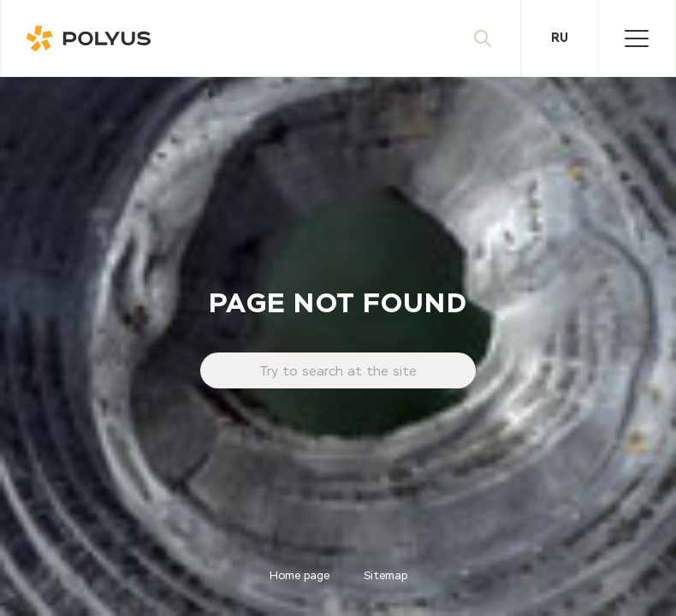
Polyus (95, 38)
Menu (650, 38)
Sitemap (385, 576)
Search (498, 38)
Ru (560, 38)
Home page (299, 576)
